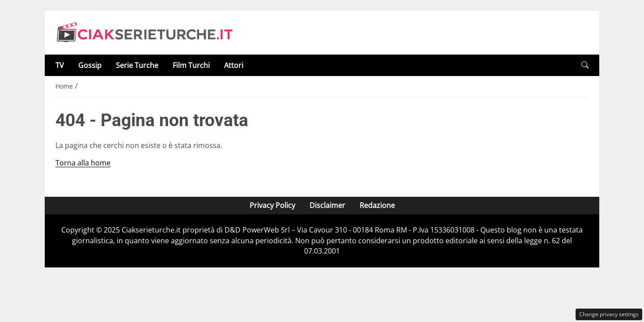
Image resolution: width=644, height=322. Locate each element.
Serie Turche (137, 65)
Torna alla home (83, 163)
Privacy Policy (272, 205)
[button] (585, 65)
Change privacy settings (609, 314)
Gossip (90, 65)
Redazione (377, 205)
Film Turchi (191, 65)
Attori (234, 65)
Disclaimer (327, 205)
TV (60, 65)
